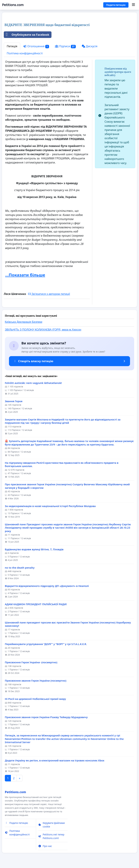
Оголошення (36, 46)
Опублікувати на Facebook (27, 35)
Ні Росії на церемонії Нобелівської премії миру (35, 699)
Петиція (12, 46)
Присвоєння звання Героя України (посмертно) (36, 681)
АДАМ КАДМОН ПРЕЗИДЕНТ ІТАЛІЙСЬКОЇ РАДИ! (36, 604)
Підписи (65, 46)
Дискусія (90, 46)
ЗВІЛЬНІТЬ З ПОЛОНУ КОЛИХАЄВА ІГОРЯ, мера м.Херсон (43, 330)
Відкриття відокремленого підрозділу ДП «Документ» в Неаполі (47, 586)
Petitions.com (13, 5)
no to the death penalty (20, 568)
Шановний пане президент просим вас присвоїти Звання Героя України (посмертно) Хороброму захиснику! (68, 624)
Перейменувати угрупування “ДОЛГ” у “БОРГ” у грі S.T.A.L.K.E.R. (46, 644)
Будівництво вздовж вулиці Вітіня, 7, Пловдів (34, 549)
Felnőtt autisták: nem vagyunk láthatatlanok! (33, 383)
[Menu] (133, 5)
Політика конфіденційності (25, 53)
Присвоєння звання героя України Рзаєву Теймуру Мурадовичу (46, 717)
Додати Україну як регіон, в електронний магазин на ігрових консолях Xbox (55, 760)
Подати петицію (116, 5)
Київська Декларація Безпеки (24, 322)
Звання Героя (14, 401)
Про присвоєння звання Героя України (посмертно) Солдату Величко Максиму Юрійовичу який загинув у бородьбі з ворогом (67, 486)
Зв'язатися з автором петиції (49, 294)
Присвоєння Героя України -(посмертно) (31, 662)
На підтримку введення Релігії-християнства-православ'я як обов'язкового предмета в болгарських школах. (62, 465)
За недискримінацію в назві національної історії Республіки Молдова (50, 506)
